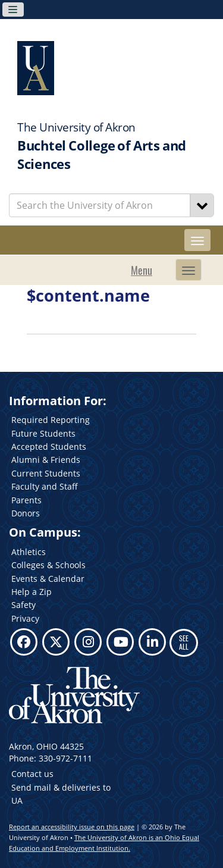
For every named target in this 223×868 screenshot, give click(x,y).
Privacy (25, 618)
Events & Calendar (48, 579)
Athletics (29, 552)
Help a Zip (32, 592)
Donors (26, 513)
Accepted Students (49, 446)
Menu (142, 270)
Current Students (46, 473)
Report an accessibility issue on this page (72, 827)
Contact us (32, 774)
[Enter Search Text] (100, 205)
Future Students (43, 433)
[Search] (202, 205)
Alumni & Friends (46, 460)
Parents (26, 500)
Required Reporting (51, 420)
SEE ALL (184, 642)
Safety (23, 605)
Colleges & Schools (48, 565)
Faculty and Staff (45, 486)
